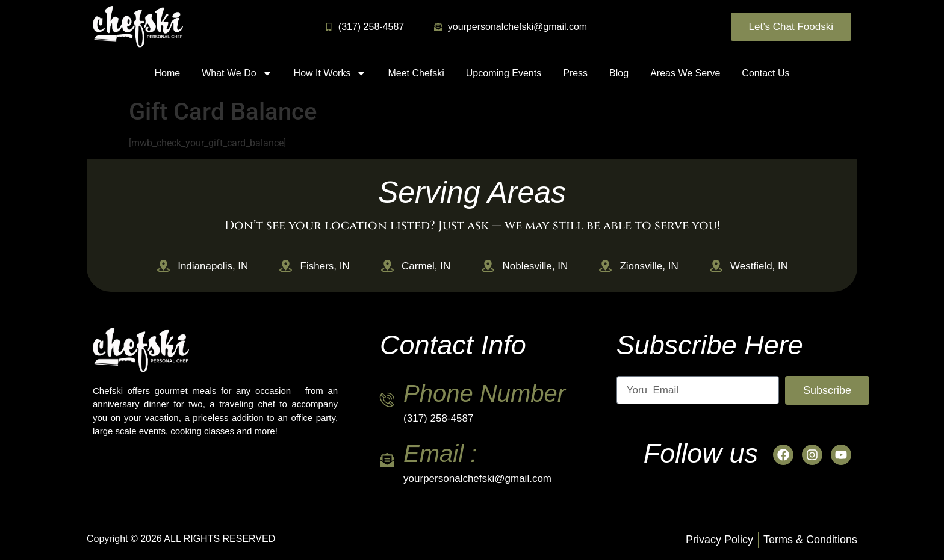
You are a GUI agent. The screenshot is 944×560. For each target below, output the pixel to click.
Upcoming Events (504, 73)
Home (168, 73)
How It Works (330, 73)
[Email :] (387, 460)
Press (575, 73)
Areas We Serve (685, 73)
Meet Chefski (416, 73)
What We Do (237, 73)
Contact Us (765, 73)
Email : (440, 454)
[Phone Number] (387, 400)
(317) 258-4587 (438, 418)
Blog (619, 73)
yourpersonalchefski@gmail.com (477, 478)
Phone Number (484, 393)
